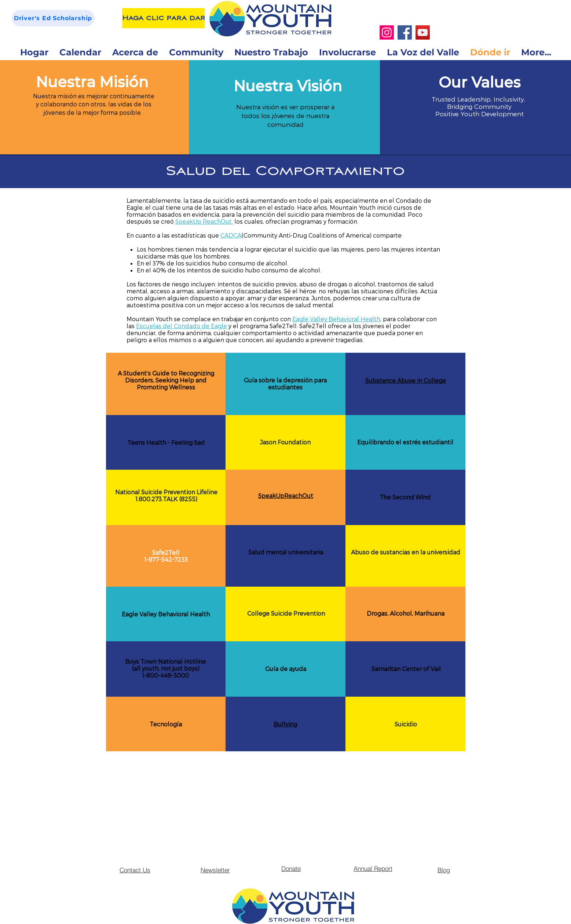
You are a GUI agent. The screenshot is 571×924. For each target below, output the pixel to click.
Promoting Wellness (166, 387)
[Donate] (291, 868)
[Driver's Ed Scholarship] (53, 18)
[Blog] (444, 870)
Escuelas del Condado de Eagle (182, 326)
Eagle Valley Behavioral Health (166, 614)
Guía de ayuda (286, 669)
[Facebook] (405, 32)
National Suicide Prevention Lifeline (166, 492)
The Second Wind (405, 497)
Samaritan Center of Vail (406, 669)
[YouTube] (423, 32)
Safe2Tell (166, 552)
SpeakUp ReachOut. (204, 221)
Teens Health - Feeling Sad (166, 442)
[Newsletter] (215, 870)
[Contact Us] (135, 870)
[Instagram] (387, 32)
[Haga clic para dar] (164, 18)
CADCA (231, 235)
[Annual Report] (373, 868)
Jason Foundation (285, 442)
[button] (92, 82)
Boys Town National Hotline (165, 661)
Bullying (285, 724)
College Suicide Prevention (286, 613)
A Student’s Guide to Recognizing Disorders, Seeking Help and (166, 377)
